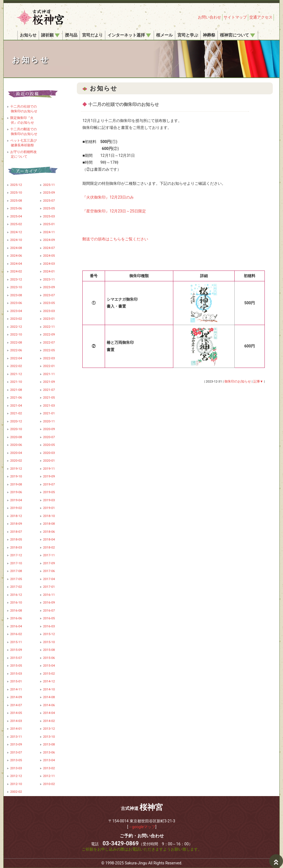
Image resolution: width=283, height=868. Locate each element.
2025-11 (49, 185)
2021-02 (16, 413)
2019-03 (49, 500)
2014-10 (49, 689)
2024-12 (16, 232)
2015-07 (16, 658)
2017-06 (49, 571)
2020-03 (49, 453)
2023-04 (16, 311)
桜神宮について (238, 35)
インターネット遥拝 (129, 35)
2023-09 (49, 287)
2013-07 (16, 752)
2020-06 (16, 445)
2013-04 (49, 760)
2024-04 (16, 264)
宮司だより (92, 35)
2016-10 (16, 602)
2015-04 (49, 666)
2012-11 (49, 776)
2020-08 (16, 437)
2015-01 (16, 681)
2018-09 (16, 524)
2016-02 (16, 634)
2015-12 (49, 634)
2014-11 (16, 689)
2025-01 (49, 224)
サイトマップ (235, 17)
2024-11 (49, 232)
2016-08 (16, 610)
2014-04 (49, 713)
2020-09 (49, 429)
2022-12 (16, 327)
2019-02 (16, 508)
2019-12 (16, 469)
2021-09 (49, 382)
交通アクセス (261, 17)
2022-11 (49, 327)
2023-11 (49, 279)
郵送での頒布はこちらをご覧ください (115, 239)
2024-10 (16, 240)
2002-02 (16, 792)
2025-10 (16, 193)
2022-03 (49, 358)
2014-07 (16, 705)
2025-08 (16, 201)
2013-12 (49, 729)
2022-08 (16, 342)
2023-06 (16, 303)
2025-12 (16, 185)
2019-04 (16, 500)
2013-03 (16, 768)
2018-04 (49, 539)
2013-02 (49, 768)
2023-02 (16, 319)
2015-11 (16, 642)
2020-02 (16, 461)
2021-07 (49, 390)
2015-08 (49, 650)
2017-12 (16, 555)
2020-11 (49, 421)
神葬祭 (209, 35)
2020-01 (49, 461)
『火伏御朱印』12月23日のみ (108, 197)
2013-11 (16, 737)
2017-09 (49, 563)
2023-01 (49, 319)
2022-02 (16, 366)
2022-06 (16, 350)
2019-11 (49, 469)
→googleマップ (142, 827)
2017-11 (49, 555)
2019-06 (16, 492)
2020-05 (49, 445)
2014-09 (16, 697)
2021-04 (16, 406)
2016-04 (16, 626)
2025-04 (16, 216)
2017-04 (49, 579)
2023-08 (16, 295)
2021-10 (16, 382)
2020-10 (16, 429)
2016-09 (49, 602)
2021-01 (49, 413)
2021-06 (16, 397)
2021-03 (49, 406)
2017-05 (16, 579)
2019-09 (49, 476)
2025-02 (16, 224)
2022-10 (16, 334)
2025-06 (16, 208)
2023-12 (16, 279)
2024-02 (16, 271)
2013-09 (16, 744)
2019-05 (49, 492)
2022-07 (49, 342)
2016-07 (49, 610)
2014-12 (49, 681)
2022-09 (49, 334)
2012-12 (16, 776)
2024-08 (16, 248)
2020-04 (16, 453)
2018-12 (16, 516)
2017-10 (16, 563)
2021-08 (16, 390)
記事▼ (258, 381)
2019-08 (16, 484)
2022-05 (49, 350)
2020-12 (16, 421)
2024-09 (49, 240)
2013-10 (49, 737)
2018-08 (49, 524)
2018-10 (49, 516)
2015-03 (16, 674)
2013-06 (49, 752)
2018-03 (16, 547)
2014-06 (49, 705)
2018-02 (49, 547)
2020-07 (49, 437)
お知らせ (28, 35)
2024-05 (49, 256)
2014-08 (49, 697)
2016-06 (16, 618)
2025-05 (49, 208)
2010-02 (49, 784)
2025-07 (49, 201)
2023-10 (16, 287)
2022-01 (49, 366)
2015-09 (16, 650)
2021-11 (49, 374)
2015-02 (49, 674)
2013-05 (16, 760)
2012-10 (16, 784)
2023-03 (49, 311)
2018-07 (16, 532)
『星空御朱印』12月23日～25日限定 (114, 211)
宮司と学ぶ (188, 35)
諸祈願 (50, 35)
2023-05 (49, 303)
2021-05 (49, 397)
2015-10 (49, 642)
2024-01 (49, 271)
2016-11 (49, 595)
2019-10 (16, 476)
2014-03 (16, 721)
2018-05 (16, 539)
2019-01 (49, 508)
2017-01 (49, 587)
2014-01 (16, 729)
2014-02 (49, 721)
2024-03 (49, 264)
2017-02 (16, 587)
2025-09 (49, 193)
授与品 (71, 35)
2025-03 (49, 216)
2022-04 (16, 358)
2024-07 (49, 248)
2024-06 (16, 256)
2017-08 (16, 571)
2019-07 (49, 484)
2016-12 (16, 595)
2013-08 (49, 744)
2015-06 (49, 658)
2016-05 (49, 618)
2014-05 (16, 713)
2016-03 (49, 626)
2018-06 (49, 532)
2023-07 (49, 295)
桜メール (164, 35)
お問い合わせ (209, 17)
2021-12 (16, 374)
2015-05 (16, 666)
